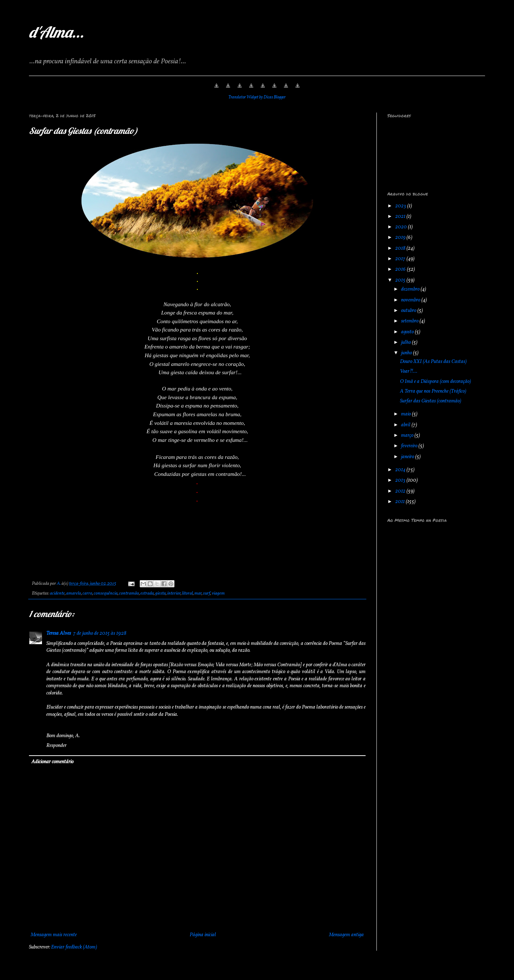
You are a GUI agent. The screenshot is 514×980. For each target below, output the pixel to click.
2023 (401, 206)
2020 (402, 227)
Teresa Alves (59, 633)
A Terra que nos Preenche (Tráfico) (433, 391)
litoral (188, 594)
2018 (401, 248)
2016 (401, 269)
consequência (106, 594)
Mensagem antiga (346, 935)
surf (207, 594)
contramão (129, 594)
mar (198, 594)
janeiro (408, 457)
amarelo (74, 594)
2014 (401, 470)
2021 (401, 217)
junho (407, 353)
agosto (408, 332)
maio (406, 414)
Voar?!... (409, 371)
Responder (56, 746)
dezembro (411, 289)
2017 (401, 259)
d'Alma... (56, 32)
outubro (409, 311)
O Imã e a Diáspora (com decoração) (435, 382)
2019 (401, 238)
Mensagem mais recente (54, 935)
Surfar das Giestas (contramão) (431, 401)
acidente (57, 594)
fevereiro (410, 446)
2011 (401, 502)
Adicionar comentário (52, 762)
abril (406, 425)
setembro (410, 321)
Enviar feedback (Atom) (74, 947)
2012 (401, 491)
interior (174, 594)
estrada (147, 594)
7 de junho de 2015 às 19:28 (100, 633)
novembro (411, 300)
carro (87, 594)
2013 (401, 480)
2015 (401, 280)
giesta (161, 594)
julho (406, 343)
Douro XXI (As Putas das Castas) (433, 362)
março (408, 436)
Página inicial (203, 935)
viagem (218, 594)
